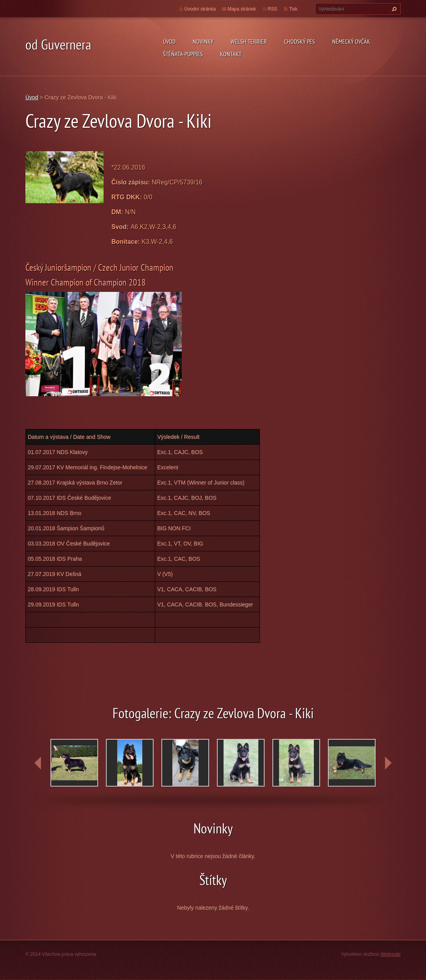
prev (38, 763)
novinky (203, 41)
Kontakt (231, 54)
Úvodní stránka (200, 9)
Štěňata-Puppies (183, 54)
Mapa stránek (242, 9)
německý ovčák (351, 41)
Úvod (169, 41)
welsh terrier (249, 41)
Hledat (393, 9)
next (388, 763)
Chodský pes (300, 41)
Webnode (391, 954)
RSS (273, 9)
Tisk (293, 9)
